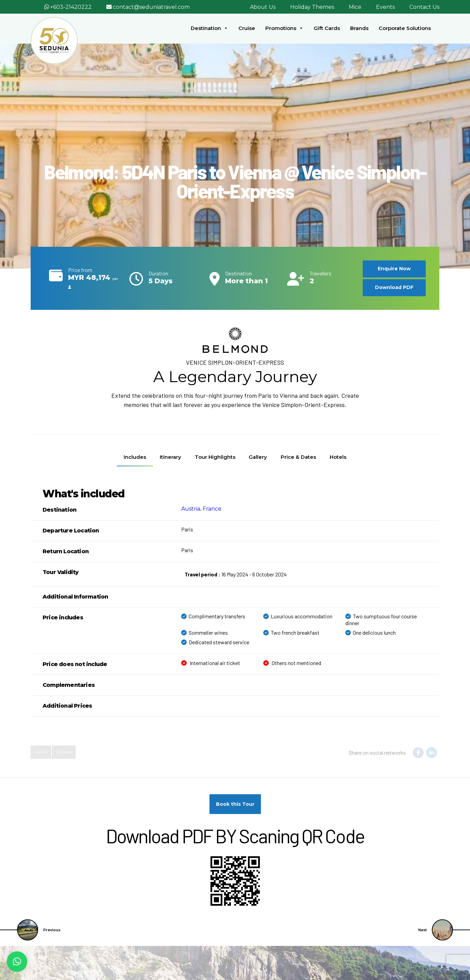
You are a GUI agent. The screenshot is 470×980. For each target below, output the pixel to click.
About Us (263, 7)
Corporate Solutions (405, 28)
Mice (355, 7)
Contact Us (424, 7)
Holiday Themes (312, 7)
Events (385, 7)
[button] (17, 962)
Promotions (284, 28)
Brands (359, 28)
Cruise (247, 28)
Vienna (64, 752)
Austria (191, 509)
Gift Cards (327, 28)
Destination (209, 28)
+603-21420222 (71, 7)
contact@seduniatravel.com (151, 7)
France (212, 509)
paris (41, 752)
